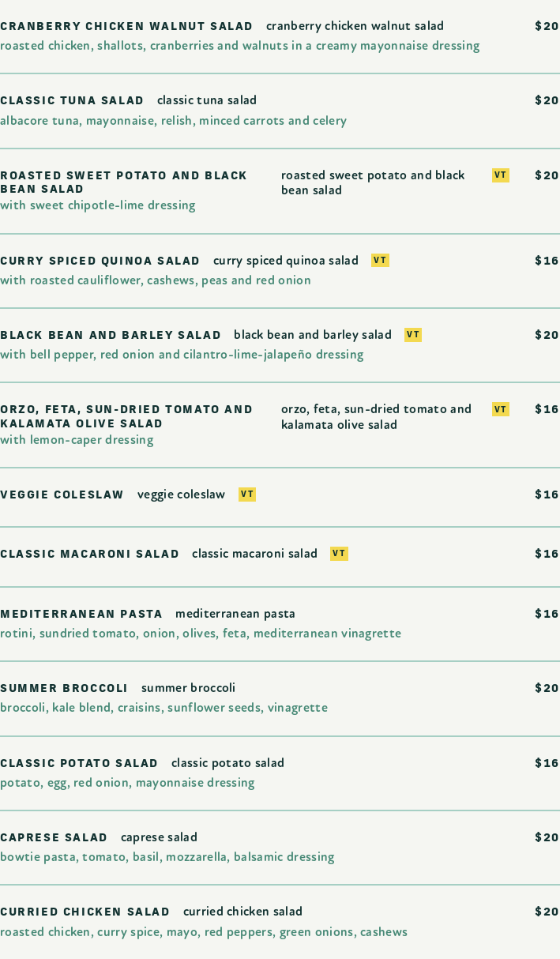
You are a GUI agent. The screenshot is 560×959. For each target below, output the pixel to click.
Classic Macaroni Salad (255, 554)
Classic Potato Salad (228, 763)
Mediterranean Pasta (235, 614)
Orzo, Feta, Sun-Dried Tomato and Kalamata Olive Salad (376, 417)
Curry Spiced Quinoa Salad (286, 261)
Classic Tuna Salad (207, 101)
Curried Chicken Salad (243, 912)
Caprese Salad (159, 838)
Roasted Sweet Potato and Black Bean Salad (373, 183)
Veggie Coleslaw (182, 495)
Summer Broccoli (189, 688)
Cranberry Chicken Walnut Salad (355, 26)
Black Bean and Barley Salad (313, 335)
